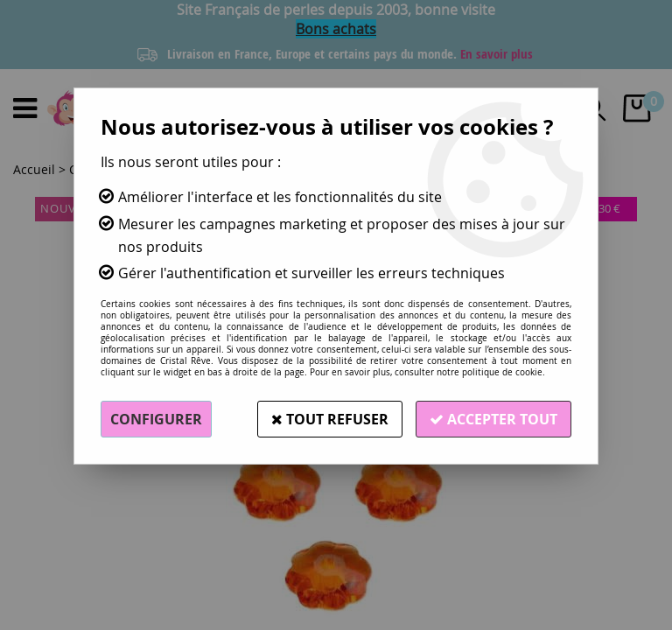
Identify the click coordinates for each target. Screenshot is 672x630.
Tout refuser (330, 419)
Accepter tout (493, 419)
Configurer (156, 419)
